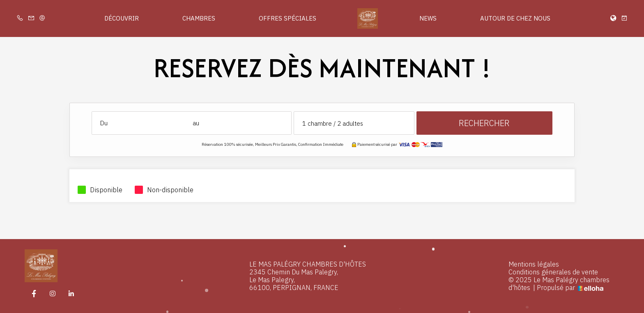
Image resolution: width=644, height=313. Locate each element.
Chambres (199, 18)
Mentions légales (534, 264)
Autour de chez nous (515, 18)
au (196, 123)
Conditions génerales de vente (553, 272)
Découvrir (122, 18)
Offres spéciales (287, 18)
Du (104, 123)
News (428, 18)
